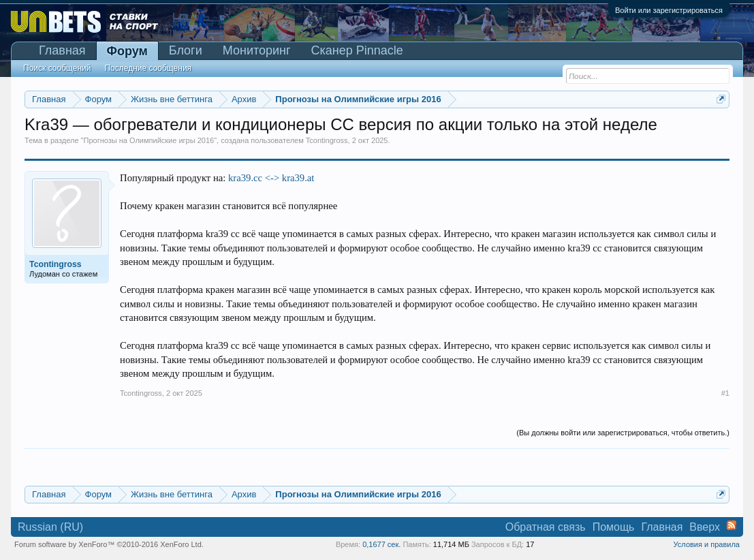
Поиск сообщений (57, 68)
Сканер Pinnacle (357, 50)
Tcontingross (327, 140)
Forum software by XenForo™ (109, 544)
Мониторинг (257, 50)
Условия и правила (707, 544)
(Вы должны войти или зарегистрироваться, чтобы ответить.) (623, 433)
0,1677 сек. (381, 544)
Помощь (614, 527)
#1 (725, 393)
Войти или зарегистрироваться (669, 10)
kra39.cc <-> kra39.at (271, 178)
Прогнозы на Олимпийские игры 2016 (149, 140)
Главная (62, 50)
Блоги (186, 50)
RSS (732, 525)
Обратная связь (546, 527)
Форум (127, 51)
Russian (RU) (50, 527)
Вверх (705, 527)
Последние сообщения (148, 68)
